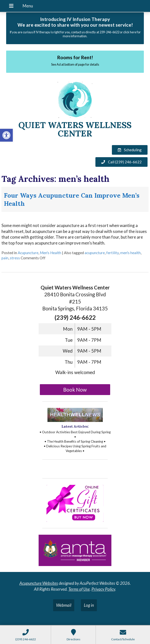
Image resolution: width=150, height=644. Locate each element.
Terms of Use (79, 589)
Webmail (64, 605)
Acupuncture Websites (39, 583)
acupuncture (95, 253)
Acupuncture (28, 253)
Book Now (75, 390)
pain (5, 258)
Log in (89, 605)
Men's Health (51, 253)
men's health (130, 253)
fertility (112, 253)
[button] (6, 135)
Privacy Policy (103, 589)
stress (15, 258)
